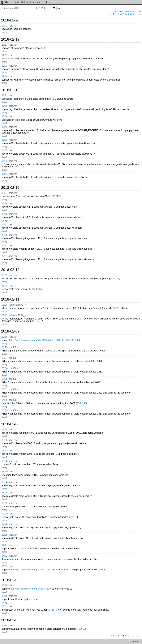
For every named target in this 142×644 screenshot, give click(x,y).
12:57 (5, 246)
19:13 (5, 45)
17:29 (5, 514)
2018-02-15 (10, 188)
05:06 (5, 368)
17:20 (5, 524)
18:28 (5, 461)
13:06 (5, 235)
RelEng (25, 2)
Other (47, 2)
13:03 (5, 606)
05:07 (5, 358)
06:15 (5, 347)
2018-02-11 (10, 299)
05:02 (5, 389)
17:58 (5, 626)
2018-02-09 (10, 331)
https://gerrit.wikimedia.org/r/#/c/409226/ (30, 340)
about (135, 641)
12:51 (5, 256)
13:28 (5, 203)
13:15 (5, 585)
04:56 (5, 400)
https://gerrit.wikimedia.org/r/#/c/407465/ (30, 570)
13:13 (5, 225)
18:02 (5, 503)
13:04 (5, 286)
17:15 (5, 535)
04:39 (5, 410)
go (58, 8)
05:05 (5, 379)
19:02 (5, 55)
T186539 (52, 610)
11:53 (5, 161)
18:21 (5, 95)
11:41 (5, 174)
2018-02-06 (10, 580)
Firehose (36, 2)
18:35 (5, 440)
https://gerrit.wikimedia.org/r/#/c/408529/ (30, 589)
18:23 (5, 66)
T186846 (76, 340)
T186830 (81, 403)
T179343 (57, 340)
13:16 (5, 214)
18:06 (5, 493)
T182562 (67, 340)
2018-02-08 (10, 424)
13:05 (5, 596)
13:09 (5, 275)
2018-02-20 (10, 20)
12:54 (5, 76)
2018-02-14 (10, 270)
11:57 (5, 150)
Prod (16, 2)
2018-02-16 (10, 90)
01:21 (5, 315)
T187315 (115, 279)
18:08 (5, 482)
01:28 (5, 305)
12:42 (5, 26)
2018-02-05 (10, 620)
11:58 (5, 140)
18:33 (5, 451)
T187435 (56, 196)
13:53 (5, 566)
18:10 (5, 472)
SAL (5, 2)
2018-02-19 (10, 39)
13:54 (5, 193)
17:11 (5, 545)
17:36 (5, 106)
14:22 (5, 556)
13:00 (5, 116)
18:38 (5, 430)
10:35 (5, 337)
